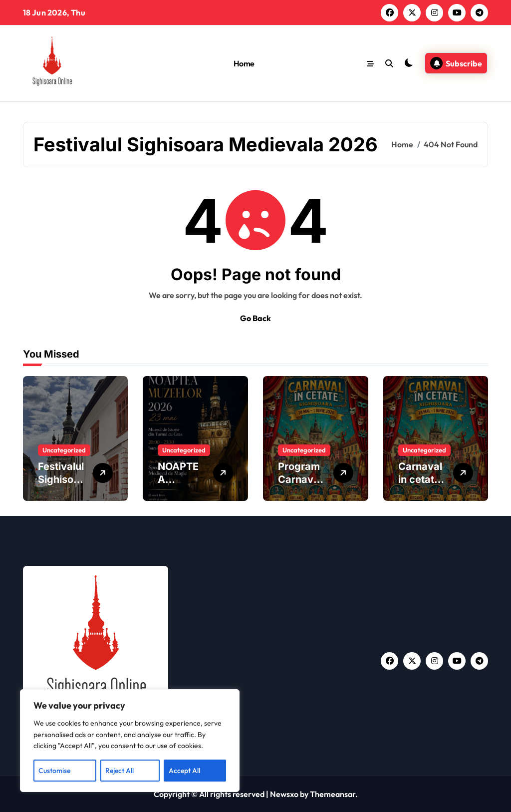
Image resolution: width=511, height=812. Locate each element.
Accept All (184, 771)
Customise (54, 771)
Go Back (255, 318)
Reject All (120, 771)
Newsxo (284, 794)
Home (244, 63)
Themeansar (333, 794)
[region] (130, 741)
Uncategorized (64, 450)
